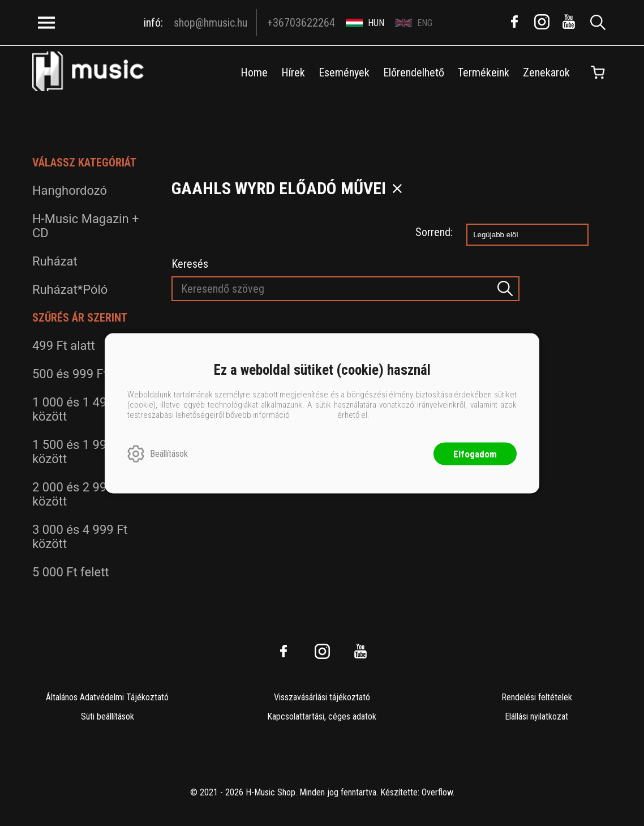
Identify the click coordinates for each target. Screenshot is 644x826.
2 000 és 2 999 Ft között (80, 494)
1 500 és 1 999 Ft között (80, 452)
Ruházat (55, 261)
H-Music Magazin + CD (86, 226)
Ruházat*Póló (70, 290)
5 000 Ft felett (71, 572)
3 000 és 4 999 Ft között (80, 537)
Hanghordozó (70, 191)
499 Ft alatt (64, 346)
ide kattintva (314, 414)
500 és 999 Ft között (89, 374)
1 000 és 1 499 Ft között (80, 409)
